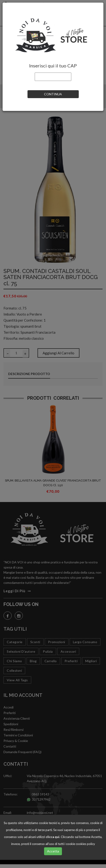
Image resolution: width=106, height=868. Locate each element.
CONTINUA (53, 94)
